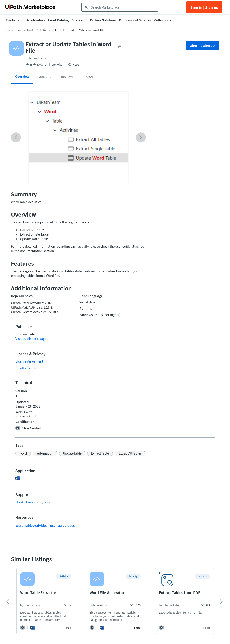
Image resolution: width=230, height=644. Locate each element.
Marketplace (14, 30)
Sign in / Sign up (202, 45)
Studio (31, 30)
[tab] (22, 78)
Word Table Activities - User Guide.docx (45, 525)
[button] (23, 453)
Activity (45, 30)
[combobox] (123, 7)
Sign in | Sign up (204, 7)
